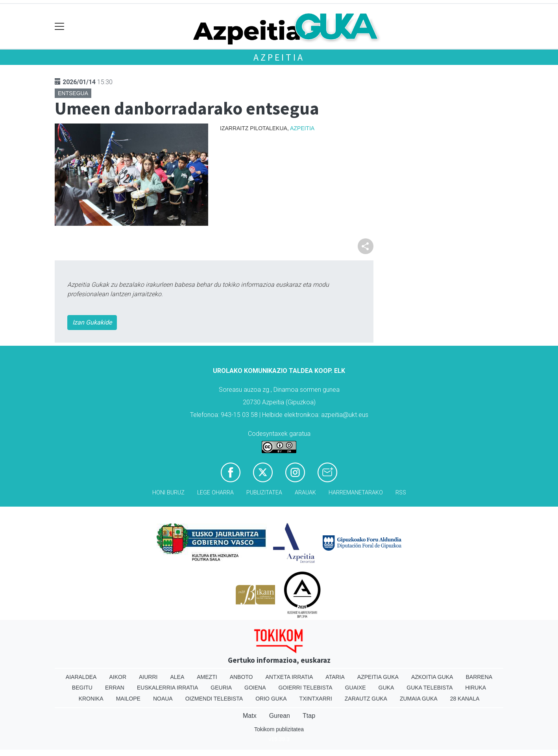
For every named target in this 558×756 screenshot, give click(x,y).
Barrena (479, 677)
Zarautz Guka (366, 699)
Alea (177, 677)
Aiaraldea (81, 677)
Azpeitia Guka (378, 677)
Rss (401, 493)
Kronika (91, 699)
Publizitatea (264, 493)
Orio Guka (271, 699)
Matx (250, 716)
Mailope (128, 699)
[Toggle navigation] (60, 27)
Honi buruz (168, 493)
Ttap (309, 716)
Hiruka (476, 688)
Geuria (221, 688)
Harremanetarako (356, 493)
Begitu (82, 688)
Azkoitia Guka (432, 677)
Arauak (305, 493)
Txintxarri (316, 699)
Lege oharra (215, 493)
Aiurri (148, 677)
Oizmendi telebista (214, 699)
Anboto (241, 677)
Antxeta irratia (289, 677)
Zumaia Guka (419, 699)
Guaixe (356, 688)
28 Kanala (465, 699)
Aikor (118, 677)
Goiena (255, 688)
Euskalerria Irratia (167, 688)
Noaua (163, 699)
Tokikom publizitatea (279, 729)
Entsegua (73, 93)
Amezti (207, 677)
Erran (115, 688)
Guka (386, 688)
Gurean (280, 716)
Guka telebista (430, 688)
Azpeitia (279, 57)
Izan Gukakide (92, 322)
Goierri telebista (305, 688)
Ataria (335, 677)
